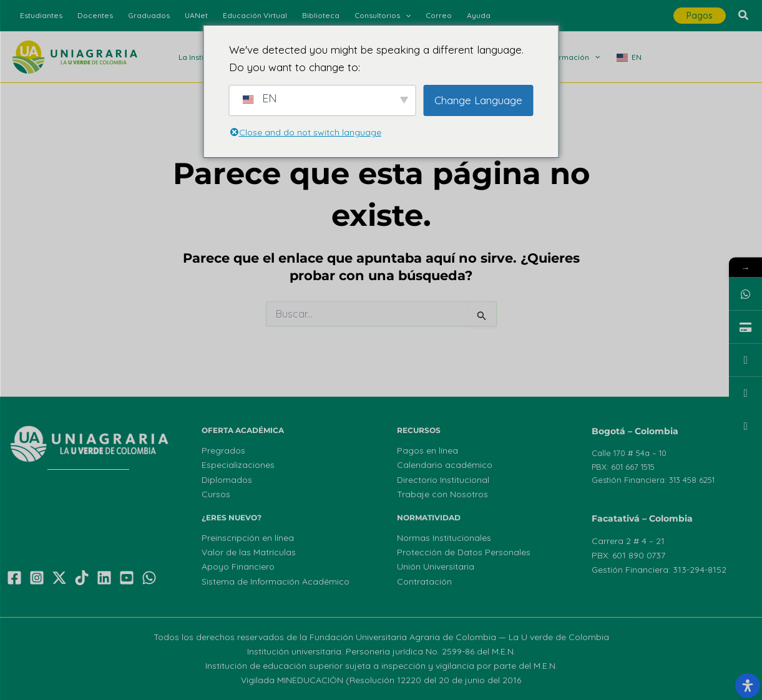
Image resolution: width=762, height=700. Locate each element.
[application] (405, 16)
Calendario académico (445, 465)
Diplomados (227, 480)
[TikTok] (82, 578)
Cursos (216, 494)
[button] (700, 16)
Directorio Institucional (443, 480)
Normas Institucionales (444, 538)
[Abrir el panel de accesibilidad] (748, 686)
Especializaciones (238, 465)
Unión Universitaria (436, 566)
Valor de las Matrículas (249, 552)
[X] (59, 578)
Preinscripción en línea (248, 538)
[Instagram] (37, 578)
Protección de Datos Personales (464, 552)
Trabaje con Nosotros (442, 494)
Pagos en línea (427, 450)
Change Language (478, 100)
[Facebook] (14, 578)
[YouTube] (127, 578)
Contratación (424, 581)
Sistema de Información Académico (276, 581)
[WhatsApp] (149, 578)
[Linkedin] (104, 578)
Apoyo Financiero (238, 566)
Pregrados (223, 450)
